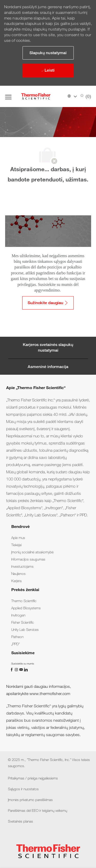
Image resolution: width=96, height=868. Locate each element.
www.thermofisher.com (50, 694)
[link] (18, 538)
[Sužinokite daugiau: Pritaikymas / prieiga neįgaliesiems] (48, 303)
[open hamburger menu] (8, 97)
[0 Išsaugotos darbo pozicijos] (86, 97)
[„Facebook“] (12, 669)
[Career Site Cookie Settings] (48, 348)
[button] (72, 96)
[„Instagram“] (17, 669)
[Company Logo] (36, 96)
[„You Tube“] (22, 669)
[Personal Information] (48, 367)
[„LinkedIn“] (26, 669)
